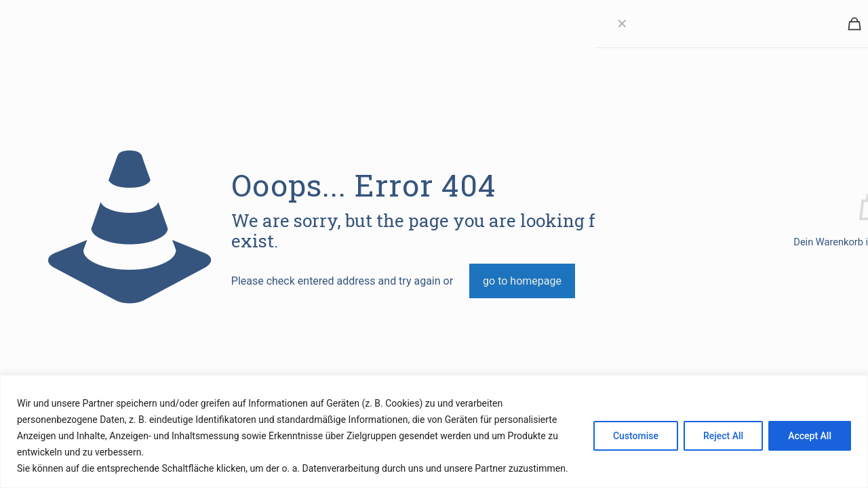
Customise (636, 436)
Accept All (810, 436)
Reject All (723, 436)
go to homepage (522, 281)
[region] (434, 431)
